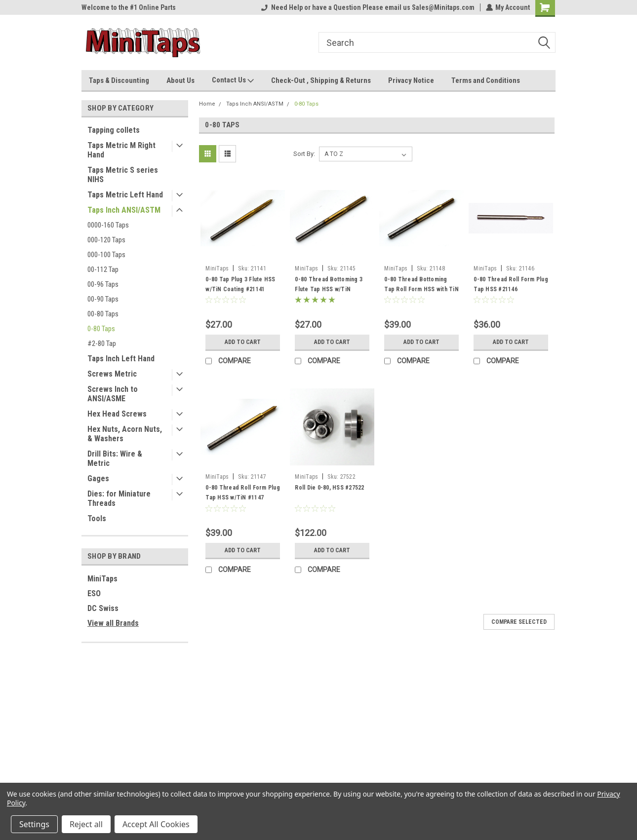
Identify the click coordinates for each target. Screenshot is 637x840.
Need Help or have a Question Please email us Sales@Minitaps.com (367, 7)
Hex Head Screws (117, 414)
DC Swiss (103, 608)
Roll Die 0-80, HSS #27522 (329, 488)
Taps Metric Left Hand (125, 195)
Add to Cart (243, 342)
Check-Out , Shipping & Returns (321, 80)
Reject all (86, 824)
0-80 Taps (101, 329)
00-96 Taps (103, 284)
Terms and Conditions (486, 80)
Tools (97, 518)
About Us (180, 80)
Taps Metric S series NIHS (123, 175)
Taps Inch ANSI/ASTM (124, 210)
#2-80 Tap (102, 344)
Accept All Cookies (156, 824)
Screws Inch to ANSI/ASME (113, 394)
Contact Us (233, 80)
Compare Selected (519, 622)
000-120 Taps (106, 240)
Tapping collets (114, 130)
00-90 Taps (103, 299)
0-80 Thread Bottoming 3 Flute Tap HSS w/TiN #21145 (329, 289)
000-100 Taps (106, 255)
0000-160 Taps (108, 225)
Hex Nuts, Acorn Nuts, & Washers (125, 434)
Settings (34, 824)
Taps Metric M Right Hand (121, 150)
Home (207, 104)
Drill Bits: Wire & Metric (115, 458)
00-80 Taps (103, 314)
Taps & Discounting (119, 80)
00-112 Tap (103, 269)
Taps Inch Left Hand (121, 359)
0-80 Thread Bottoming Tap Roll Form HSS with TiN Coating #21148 (421, 289)
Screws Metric (112, 374)
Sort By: (304, 154)
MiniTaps (102, 579)
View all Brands (113, 623)
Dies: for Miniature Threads (119, 498)
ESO (94, 593)
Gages (98, 478)
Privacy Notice (411, 80)
